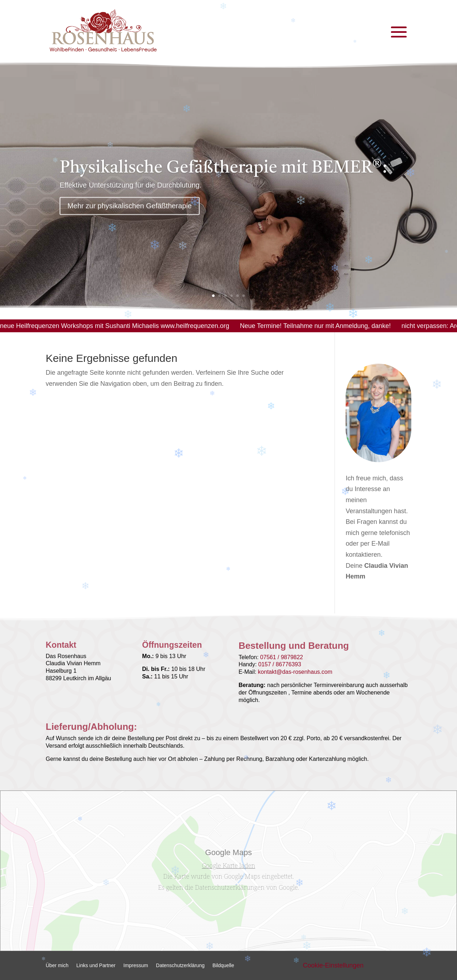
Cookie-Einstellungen (333, 965)
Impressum (136, 966)
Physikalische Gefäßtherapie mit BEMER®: (223, 173)
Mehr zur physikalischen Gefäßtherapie (130, 211)
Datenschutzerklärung (180, 966)
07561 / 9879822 (282, 657)
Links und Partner (96, 966)
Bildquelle (223, 966)
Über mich (57, 966)
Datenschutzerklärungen (230, 887)
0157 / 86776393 (280, 664)
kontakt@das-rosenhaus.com (295, 672)
